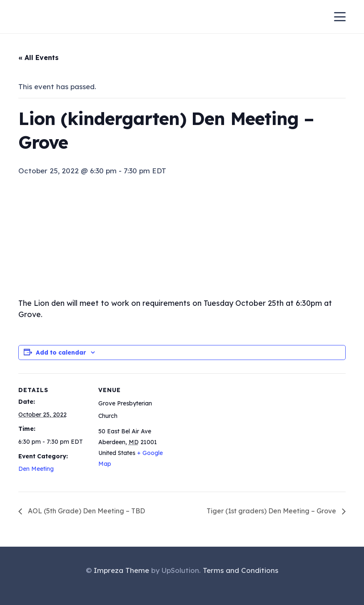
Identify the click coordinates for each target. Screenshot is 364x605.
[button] (340, 17)
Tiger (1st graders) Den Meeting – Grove (272, 511)
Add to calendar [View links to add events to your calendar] (61, 352)
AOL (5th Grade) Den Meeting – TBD (86, 511)
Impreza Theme (121, 570)
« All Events (39, 57)
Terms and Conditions (241, 570)
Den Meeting (36, 469)
